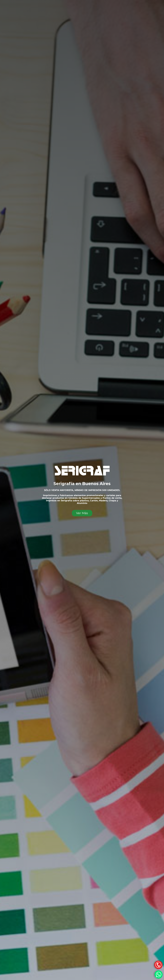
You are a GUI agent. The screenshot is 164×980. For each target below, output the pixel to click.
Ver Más (82, 513)
